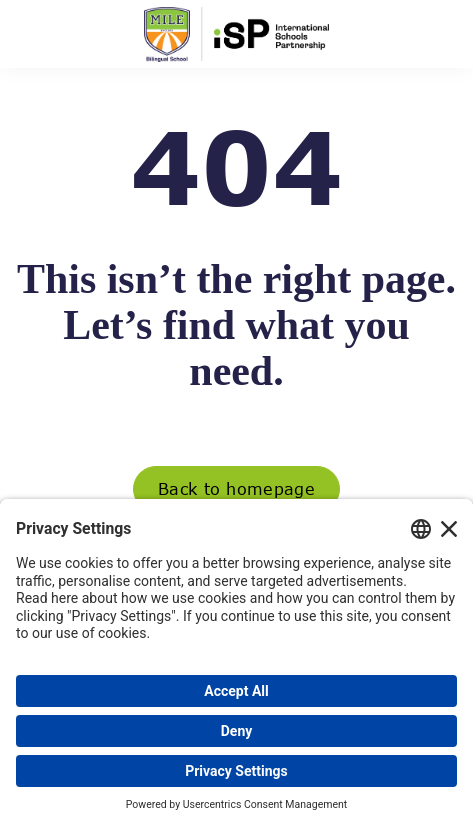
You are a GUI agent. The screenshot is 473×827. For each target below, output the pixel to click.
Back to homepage (236, 489)
